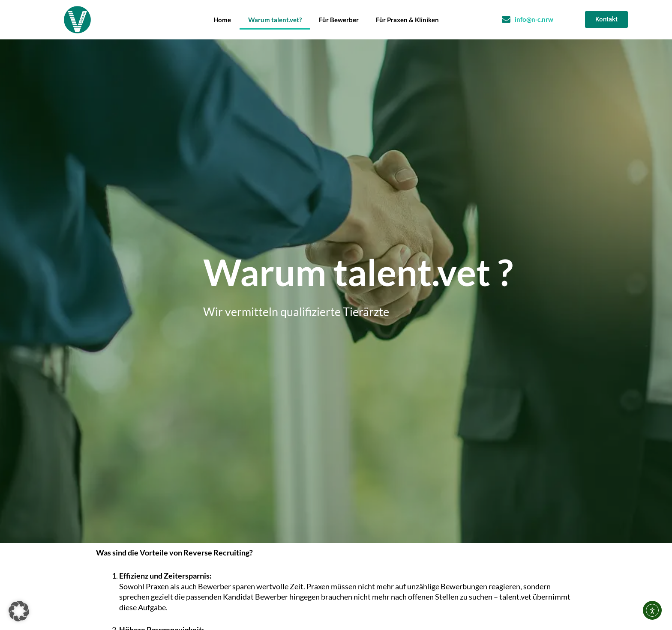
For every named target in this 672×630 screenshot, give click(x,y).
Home (222, 20)
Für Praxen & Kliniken (407, 20)
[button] (19, 611)
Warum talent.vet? (275, 20)
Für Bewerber (339, 20)
